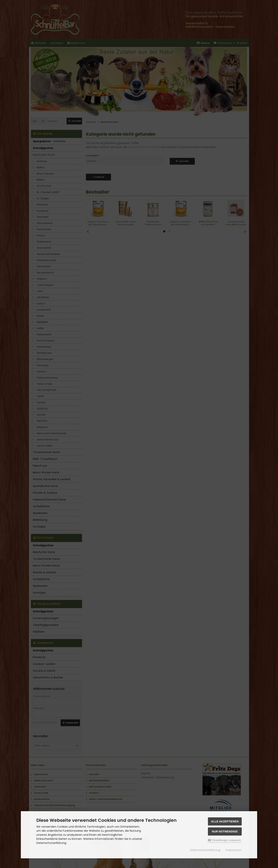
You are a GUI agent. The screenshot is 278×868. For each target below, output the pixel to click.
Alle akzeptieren (225, 821)
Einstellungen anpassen (224, 840)
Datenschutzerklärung (205, 850)
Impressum (234, 850)
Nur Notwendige (225, 831)
